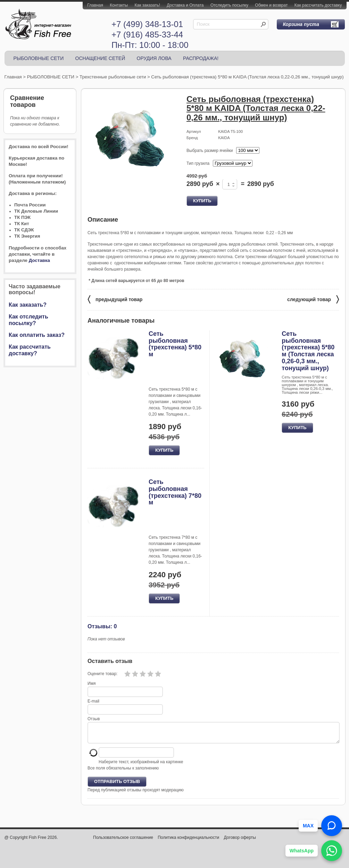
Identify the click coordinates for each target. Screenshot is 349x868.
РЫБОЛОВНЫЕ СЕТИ (39, 58)
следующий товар (313, 299)
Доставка (39, 260)
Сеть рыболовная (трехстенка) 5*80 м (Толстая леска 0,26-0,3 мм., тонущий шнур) (308, 351)
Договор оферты (240, 842)
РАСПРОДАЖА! (201, 58)
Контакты (119, 5)
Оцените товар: (102, 674)
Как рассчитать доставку (318, 5)
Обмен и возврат (271, 5)
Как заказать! (147, 5)
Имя (92, 683)
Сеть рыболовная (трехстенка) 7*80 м (175, 492)
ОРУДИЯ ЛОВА (154, 58)
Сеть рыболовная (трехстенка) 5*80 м (175, 344)
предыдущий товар (115, 299)
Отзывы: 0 (102, 626)
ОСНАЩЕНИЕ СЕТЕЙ (100, 58)
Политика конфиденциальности (188, 842)
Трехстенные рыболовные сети (113, 77)
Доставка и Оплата (185, 5)
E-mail (93, 701)
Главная (95, 5)
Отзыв (94, 719)
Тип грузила (198, 163)
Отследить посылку (229, 5)
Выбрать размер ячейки (210, 151)
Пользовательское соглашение (123, 842)
